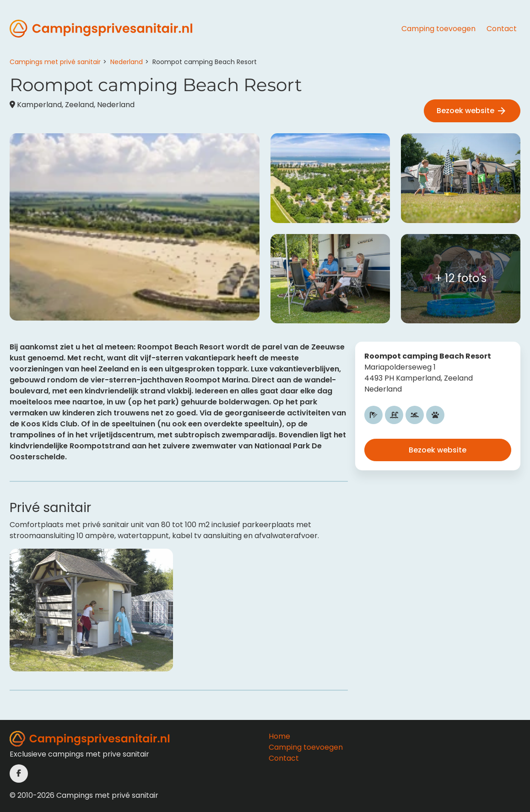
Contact (502, 29)
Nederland (127, 62)
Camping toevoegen (438, 29)
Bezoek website (472, 111)
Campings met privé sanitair (55, 62)
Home (279, 736)
